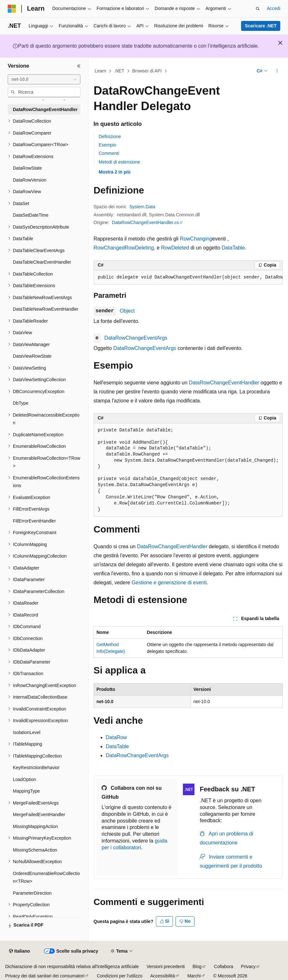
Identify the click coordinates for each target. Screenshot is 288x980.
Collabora (224, 966)
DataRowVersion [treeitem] (30, 180)
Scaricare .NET (261, 26)
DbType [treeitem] (21, 403)
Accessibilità (162, 976)
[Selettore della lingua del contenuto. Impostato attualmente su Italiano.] (19, 951)
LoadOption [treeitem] (24, 779)
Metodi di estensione (119, 162)
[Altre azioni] (277, 71)
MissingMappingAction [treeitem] (35, 826)
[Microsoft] (12, 9)
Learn (101, 71)
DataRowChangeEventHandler (224, 383)
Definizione (110, 137)
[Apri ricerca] (258, 9)
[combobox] (44, 80)
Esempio (107, 145)
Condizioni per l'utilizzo (120, 976)
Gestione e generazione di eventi (169, 583)
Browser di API (147, 71)
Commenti (109, 153)
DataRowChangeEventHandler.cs (145, 222)
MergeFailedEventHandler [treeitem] (39, 815)
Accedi (274, 8)
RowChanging (196, 239)
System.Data (142, 207)
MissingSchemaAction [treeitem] (35, 850)
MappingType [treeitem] (26, 791)
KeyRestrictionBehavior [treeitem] (36, 768)
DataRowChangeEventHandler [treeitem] (45, 109)
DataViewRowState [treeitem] (32, 356)
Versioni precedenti (166, 966)
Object (127, 311)
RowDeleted (175, 248)
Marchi (194, 976)
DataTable (233, 248)
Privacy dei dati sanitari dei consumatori (45, 976)
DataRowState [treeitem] (27, 168)
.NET (119, 71)
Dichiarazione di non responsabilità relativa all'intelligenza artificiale (72, 966)
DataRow (116, 737)
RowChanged (109, 248)
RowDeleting (139, 248)
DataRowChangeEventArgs (136, 338)
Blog (197, 966)
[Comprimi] (79, 66)
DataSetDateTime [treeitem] (31, 215)
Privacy (248, 966)
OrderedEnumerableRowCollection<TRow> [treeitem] (46, 877)
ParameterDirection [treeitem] (32, 893)
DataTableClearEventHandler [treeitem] (42, 262)
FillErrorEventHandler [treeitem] (34, 521)
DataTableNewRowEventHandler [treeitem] (46, 309)
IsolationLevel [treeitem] (27, 732)
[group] (188, 278)
